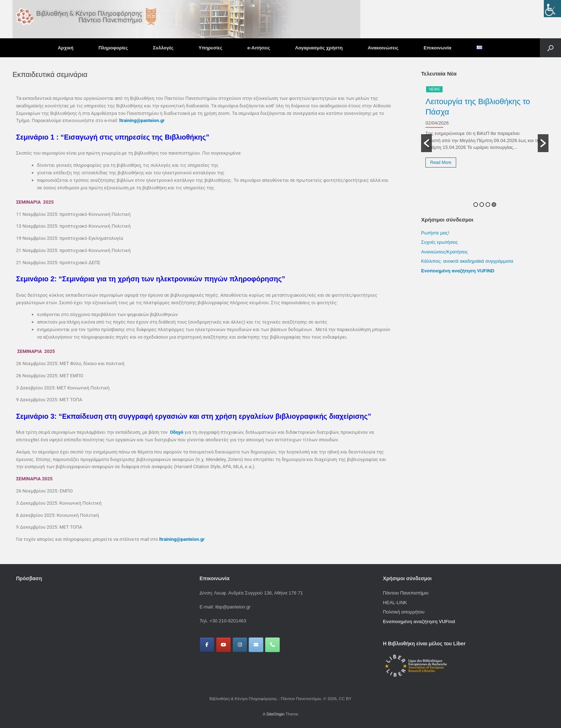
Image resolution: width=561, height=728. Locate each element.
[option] (485, 129)
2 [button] (482, 205)
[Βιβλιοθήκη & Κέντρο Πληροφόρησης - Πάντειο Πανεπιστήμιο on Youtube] (223, 645)
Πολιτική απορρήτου (404, 612)
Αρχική (65, 48)
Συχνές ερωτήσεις (440, 242)
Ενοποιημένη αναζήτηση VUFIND (458, 271)
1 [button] (476, 205)
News (434, 89)
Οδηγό (177, 432)
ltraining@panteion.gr (142, 120)
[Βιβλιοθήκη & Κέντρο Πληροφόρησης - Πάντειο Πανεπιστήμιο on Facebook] (207, 645)
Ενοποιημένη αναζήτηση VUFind (419, 622)
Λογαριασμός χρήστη (319, 48)
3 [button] (488, 205)
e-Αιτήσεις (259, 48)
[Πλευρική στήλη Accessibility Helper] (552, 9)
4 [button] (494, 205)
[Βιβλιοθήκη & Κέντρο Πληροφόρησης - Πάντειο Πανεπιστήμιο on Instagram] (240, 645)
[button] (550, 48)
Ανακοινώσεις (383, 48)
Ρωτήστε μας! (435, 233)
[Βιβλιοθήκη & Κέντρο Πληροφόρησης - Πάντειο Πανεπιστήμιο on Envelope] (256, 645)
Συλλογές (163, 48)
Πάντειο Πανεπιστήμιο (406, 593)
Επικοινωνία (438, 48)
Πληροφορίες (113, 48)
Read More (441, 162)
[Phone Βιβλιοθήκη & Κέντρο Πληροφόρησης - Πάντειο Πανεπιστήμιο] (272, 645)
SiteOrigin (275, 714)
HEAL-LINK (395, 603)
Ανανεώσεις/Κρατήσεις (444, 252)
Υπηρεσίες (210, 48)
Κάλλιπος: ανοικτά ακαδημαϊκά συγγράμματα (468, 261)
